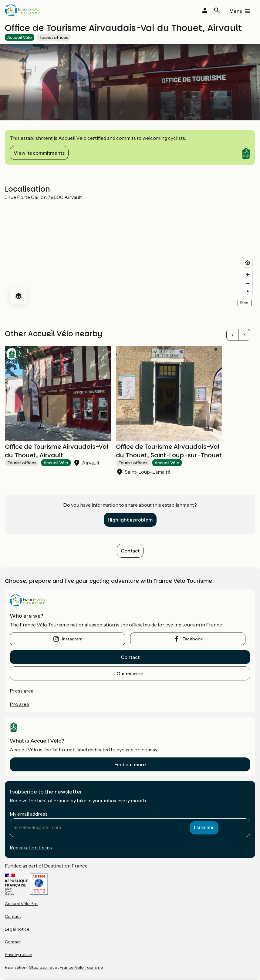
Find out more (130, 764)
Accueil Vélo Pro (21, 904)
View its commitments (39, 153)
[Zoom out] (248, 283)
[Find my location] (248, 263)
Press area (22, 691)
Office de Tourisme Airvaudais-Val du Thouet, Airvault (57, 451)
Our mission (130, 673)
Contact (130, 551)
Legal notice (17, 929)
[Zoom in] (248, 275)
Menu (236, 11)
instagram (72, 639)
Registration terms (31, 847)
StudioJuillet (41, 967)
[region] (130, 255)
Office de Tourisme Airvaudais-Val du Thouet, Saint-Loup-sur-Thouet (169, 451)
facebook (193, 639)
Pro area (19, 704)
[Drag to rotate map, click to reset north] (248, 292)
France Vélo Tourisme (81, 967)
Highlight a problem (130, 520)
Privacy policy (18, 955)
